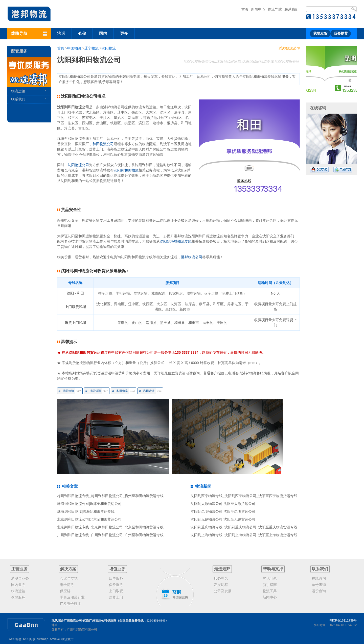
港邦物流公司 (192, 257)
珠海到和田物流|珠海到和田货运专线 (86, 511)
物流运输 (18, 91)
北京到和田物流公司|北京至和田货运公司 (89, 519)
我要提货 (341, 33)
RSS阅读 (29, 639)
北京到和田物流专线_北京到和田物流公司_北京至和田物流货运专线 (110, 527)
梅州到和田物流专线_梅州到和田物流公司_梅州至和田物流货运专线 (110, 496)
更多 (124, 33)
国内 (103, 33)
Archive (55, 639)
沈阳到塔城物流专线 (176, 241)
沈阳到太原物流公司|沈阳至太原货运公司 (223, 504)
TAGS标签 (14, 639)
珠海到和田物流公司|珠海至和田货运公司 (89, 504)
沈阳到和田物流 (126, 170)
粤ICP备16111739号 (343, 621)
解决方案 (68, 569)
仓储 (82, 33)
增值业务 (117, 569)
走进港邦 (222, 569)
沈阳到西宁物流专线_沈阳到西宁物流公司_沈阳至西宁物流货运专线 (244, 496)
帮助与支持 (273, 569)
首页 (245, 9)
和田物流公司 (103, 144)
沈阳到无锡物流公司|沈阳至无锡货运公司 (223, 519)
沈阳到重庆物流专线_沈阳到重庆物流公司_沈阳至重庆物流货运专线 (244, 527)
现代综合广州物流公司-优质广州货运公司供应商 (84, 621)
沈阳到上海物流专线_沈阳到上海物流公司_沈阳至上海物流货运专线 (244, 535)
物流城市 (67, 639)
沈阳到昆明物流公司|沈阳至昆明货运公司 (223, 511)
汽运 (61, 33)
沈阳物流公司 (289, 48)
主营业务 (19, 569)
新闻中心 (258, 9)
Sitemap (43, 639)
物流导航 (275, 9)
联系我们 (291, 9)
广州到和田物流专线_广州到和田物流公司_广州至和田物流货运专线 (110, 535)
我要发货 (320, 33)
